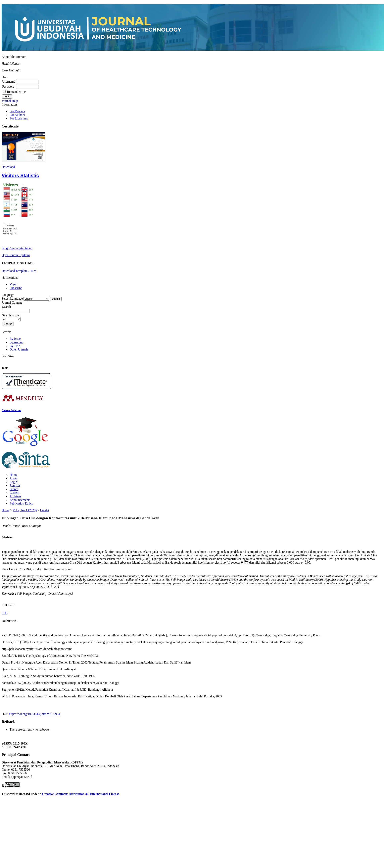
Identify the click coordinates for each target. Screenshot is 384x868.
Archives (15, 496)
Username (9, 81)
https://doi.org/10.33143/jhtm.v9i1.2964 (35, 714)
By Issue (15, 339)
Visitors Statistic (20, 175)
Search (14, 489)
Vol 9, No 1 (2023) (25, 510)
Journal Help (10, 101)
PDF (4, 613)
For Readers (17, 111)
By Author (16, 342)
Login (13, 482)
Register (15, 485)
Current (14, 493)
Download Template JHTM (19, 271)
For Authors (17, 115)
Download (8, 167)
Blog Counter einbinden (17, 248)
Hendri (44, 510)
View (13, 284)
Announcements (20, 500)
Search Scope (11, 317)
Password (8, 86)
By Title (15, 346)
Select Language (12, 299)
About (14, 478)
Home (13, 475)
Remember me (16, 92)
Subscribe (16, 288)
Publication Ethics (21, 503)
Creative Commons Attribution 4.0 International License (81, 794)
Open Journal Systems (16, 255)
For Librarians (19, 118)
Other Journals (19, 349)
